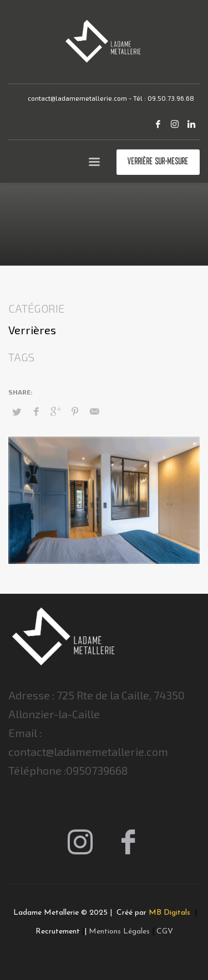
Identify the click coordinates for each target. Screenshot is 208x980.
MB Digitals (171, 913)
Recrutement (58, 932)
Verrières (32, 330)
